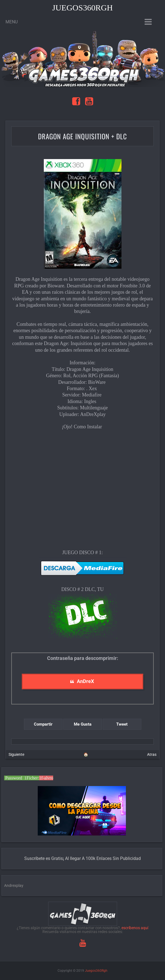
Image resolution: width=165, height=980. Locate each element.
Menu (12, 22)
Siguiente (16, 754)
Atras (152, 754)
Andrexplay (14, 885)
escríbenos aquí (135, 928)
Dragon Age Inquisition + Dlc (82, 136)
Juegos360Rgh (82, 8)
